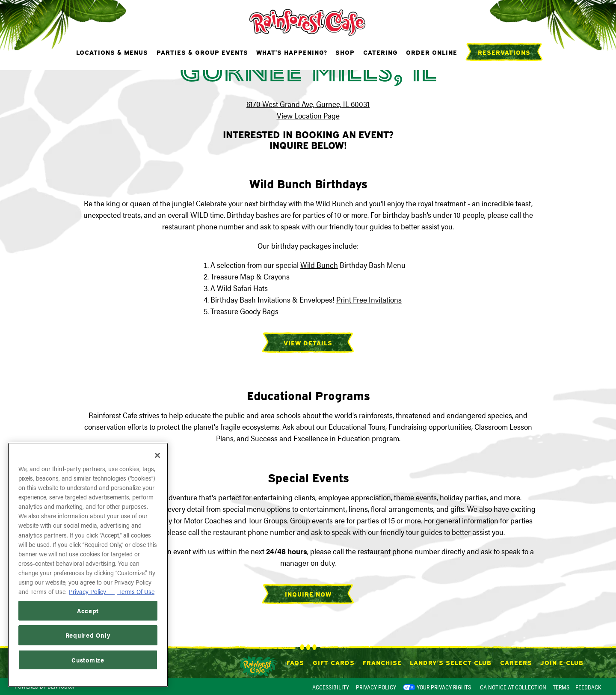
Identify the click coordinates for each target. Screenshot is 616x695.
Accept (88, 610)
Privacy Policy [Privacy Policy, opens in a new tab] (92, 591)
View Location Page (308, 115)
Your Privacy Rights (444, 687)
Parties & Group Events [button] (202, 52)
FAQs (295, 662)
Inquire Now (308, 594)
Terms (561, 687)
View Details (308, 342)
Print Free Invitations (369, 299)
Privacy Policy (376, 687)
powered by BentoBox (44, 686)
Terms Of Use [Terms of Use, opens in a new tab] (136, 591)
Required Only (88, 635)
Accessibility (331, 687)
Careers (516, 662)
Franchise (382, 662)
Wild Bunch (335, 203)
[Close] (157, 455)
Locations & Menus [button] (112, 52)
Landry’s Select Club (451, 662)
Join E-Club (562, 662)
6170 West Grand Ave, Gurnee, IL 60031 (308, 104)
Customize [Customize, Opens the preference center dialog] (88, 660)
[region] (88, 565)
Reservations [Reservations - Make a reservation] (504, 52)
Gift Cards (334, 662)
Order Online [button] (432, 52)
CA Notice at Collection (513, 687)
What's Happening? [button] (292, 52)
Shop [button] (345, 52)
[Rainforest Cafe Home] (308, 21)
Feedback (588, 687)
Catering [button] (381, 52)
